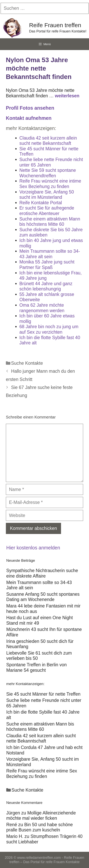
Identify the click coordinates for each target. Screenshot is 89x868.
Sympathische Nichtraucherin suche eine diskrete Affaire (42, 573)
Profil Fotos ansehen (30, 108)
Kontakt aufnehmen (29, 118)
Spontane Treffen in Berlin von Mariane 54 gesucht (36, 667)
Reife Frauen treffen (55, 25)
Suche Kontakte (27, 363)
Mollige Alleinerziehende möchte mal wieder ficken (41, 816)
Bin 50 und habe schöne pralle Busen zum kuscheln (40, 827)
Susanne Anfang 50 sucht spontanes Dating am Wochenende (43, 597)
